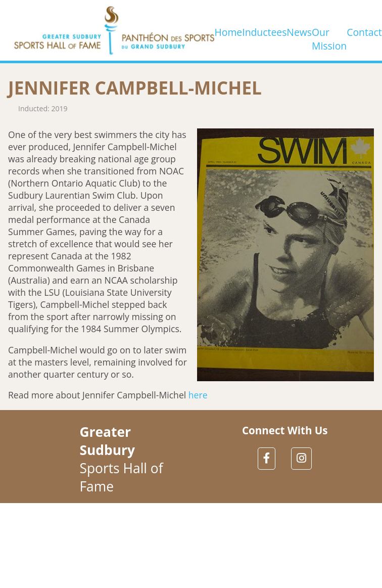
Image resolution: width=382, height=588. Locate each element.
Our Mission (329, 30)
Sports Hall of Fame (121, 459)
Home (229, 30)
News (299, 30)
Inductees (264, 30)
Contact (364, 30)
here (198, 395)
